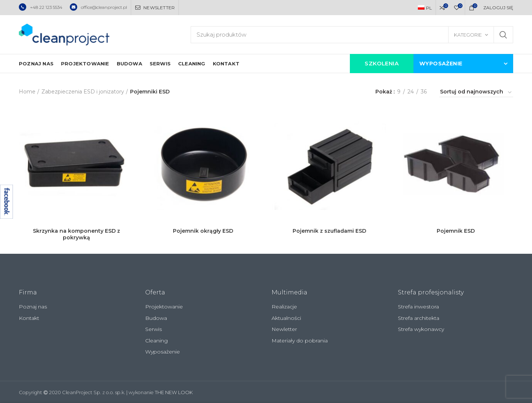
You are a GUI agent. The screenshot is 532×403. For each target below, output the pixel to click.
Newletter (284, 329)
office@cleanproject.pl (98, 7)
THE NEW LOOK (174, 392)
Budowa (156, 318)
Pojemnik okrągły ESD (203, 231)
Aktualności (286, 318)
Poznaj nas (33, 307)
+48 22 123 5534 (41, 7)
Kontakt (29, 318)
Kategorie (468, 35)
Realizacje (284, 307)
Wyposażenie (163, 352)
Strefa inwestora (418, 307)
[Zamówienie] (476, 93)
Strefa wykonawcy (421, 329)
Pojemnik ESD (456, 231)
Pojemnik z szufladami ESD (329, 231)
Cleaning (156, 341)
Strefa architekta (419, 318)
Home (27, 92)
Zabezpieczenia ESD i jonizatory (83, 92)
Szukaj (503, 35)
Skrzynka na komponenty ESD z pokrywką (76, 234)
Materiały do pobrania (300, 341)
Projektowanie (164, 307)
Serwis (154, 329)
